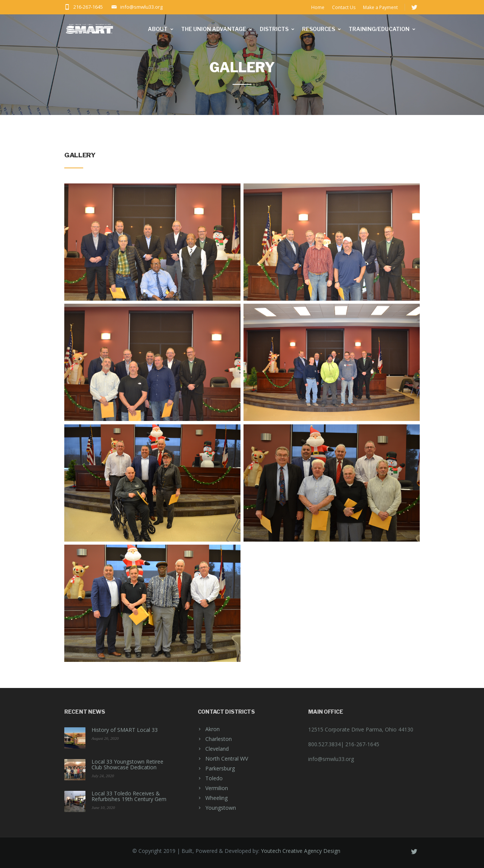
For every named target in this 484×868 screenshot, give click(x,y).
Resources (322, 29)
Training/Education (382, 29)
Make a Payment (380, 7)
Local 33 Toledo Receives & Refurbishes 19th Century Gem (129, 796)
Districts (278, 29)
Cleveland (217, 749)
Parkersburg (220, 768)
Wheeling (216, 798)
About (161, 29)
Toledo (214, 778)
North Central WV (227, 759)
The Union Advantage (217, 29)
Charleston (219, 739)
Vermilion (217, 788)
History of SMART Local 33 (125, 730)
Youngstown (221, 808)
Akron (213, 729)
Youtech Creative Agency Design (301, 851)
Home (318, 7)
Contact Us (344, 7)
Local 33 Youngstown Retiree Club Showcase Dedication (127, 764)
